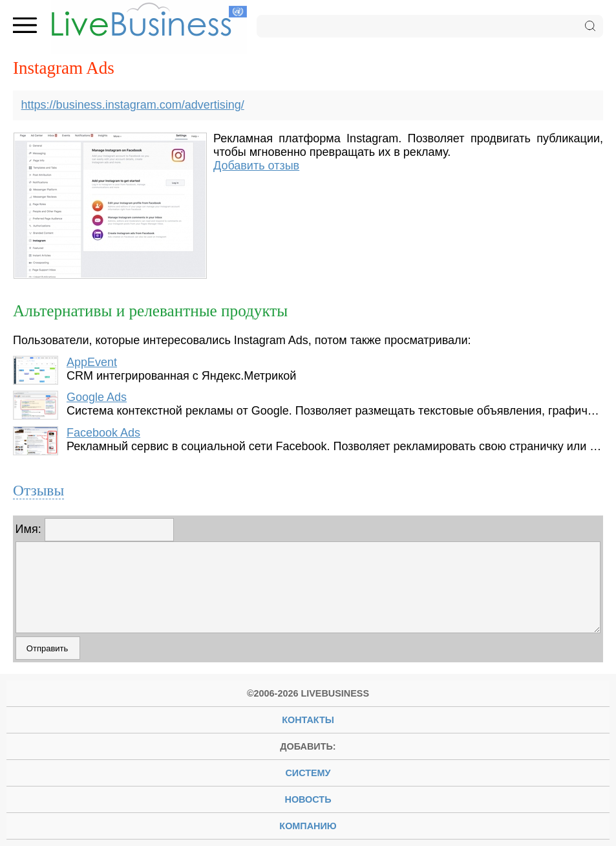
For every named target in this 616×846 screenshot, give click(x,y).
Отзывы (38, 490)
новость (308, 799)
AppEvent (92, 362)
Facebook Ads (103, 433)
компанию (308, 826)
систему (308, 773)
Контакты (308, 720)
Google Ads (97, 397)
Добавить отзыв (256, 166)
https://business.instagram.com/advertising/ (133, 105)
